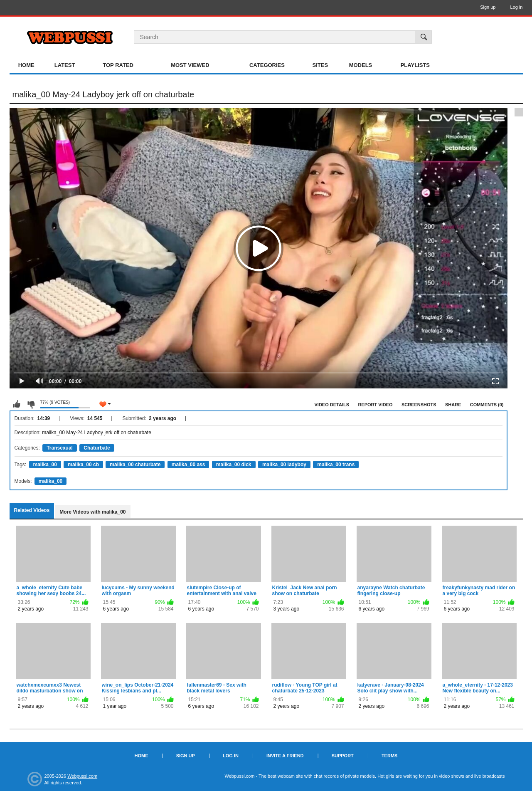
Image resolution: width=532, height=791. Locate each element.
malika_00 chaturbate (135, 465)
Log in (517, 7)
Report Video (375, 405)
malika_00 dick (234, 465)
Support (343, 756)
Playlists (415, 65)
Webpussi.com (82, 776)
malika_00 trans (336, 465)
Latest (65, 65)
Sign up (488, 7)
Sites (320, 65)
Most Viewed (190, 65)
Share (453, 405)
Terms (390, 756)
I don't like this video (31, 404)
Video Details (332, 405)
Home (26, 65)
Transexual (60, 448)
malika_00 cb (83, 465)
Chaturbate (97, 448)
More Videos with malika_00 (92, 512)
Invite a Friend (285, 756)
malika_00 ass (188, 465)
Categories (267, 65)
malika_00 (45, 465)
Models (361, 65)
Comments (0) (487, 405)
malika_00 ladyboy (284, 465)
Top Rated (118, 65)
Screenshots (419, 405)
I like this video (17, 404)
